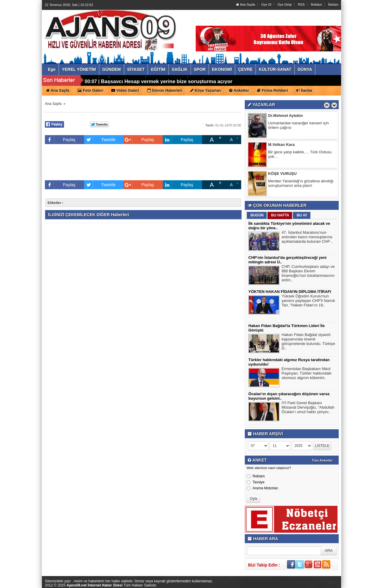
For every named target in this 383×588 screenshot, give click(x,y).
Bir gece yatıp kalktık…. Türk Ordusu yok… (300, 155)
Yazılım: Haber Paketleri (306, 583)
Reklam (316, 4)
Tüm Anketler (322, 460)
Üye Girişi (285, 4)
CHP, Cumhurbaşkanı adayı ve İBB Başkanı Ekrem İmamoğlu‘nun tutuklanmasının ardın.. (308, 274)
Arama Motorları (262, 488)
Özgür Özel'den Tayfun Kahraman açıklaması (155, 81)
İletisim (333, 4)
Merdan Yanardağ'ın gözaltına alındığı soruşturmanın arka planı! (301, 184)
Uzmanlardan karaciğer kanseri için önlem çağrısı (298, 126)
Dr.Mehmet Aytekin (285, 116)
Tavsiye (256, 482)
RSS (301, 4)
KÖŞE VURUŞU (282, 174)
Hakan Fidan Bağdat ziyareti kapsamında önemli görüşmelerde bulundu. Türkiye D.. (308, 342)
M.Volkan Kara (281, 145)
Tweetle (100, 140)
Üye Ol (266, 4)
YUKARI (352, 579)
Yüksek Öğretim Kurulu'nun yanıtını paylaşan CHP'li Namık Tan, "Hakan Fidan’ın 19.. (308, 301)
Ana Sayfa (246, 4)
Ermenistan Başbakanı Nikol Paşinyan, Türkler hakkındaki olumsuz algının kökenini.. (307, 374)
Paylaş (60, 140)
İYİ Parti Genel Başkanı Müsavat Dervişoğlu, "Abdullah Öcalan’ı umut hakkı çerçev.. (308, 408)
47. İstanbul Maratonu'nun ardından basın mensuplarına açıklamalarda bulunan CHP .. (307, 238)
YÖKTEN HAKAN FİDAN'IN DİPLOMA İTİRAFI (290, 292)
